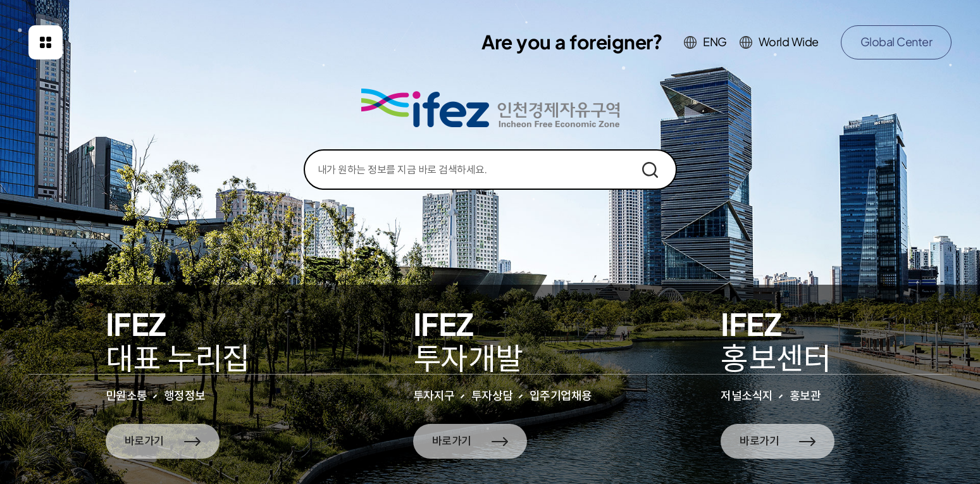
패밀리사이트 (46, 42)
